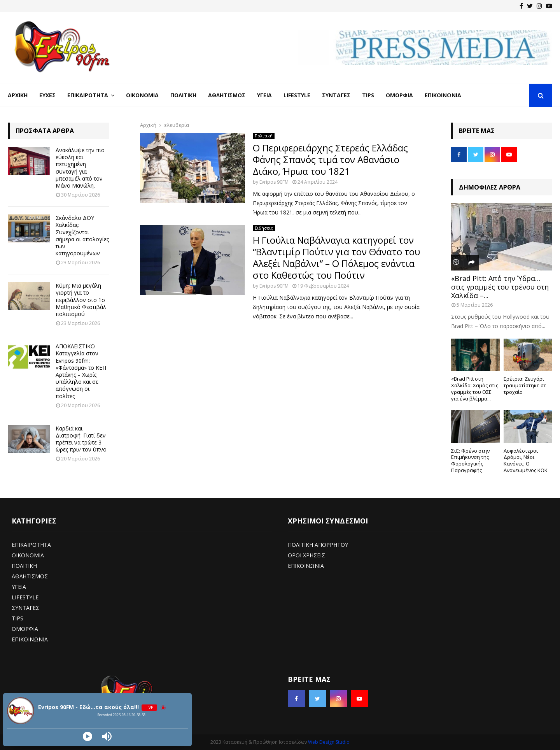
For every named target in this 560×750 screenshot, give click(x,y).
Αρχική (18, 95)
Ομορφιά (399, 95)
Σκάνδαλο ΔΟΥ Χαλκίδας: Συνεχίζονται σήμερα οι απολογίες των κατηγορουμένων (82, 235)
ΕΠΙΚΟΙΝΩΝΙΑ (30, 639)
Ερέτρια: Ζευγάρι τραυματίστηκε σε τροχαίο (525, 385)
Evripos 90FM (274, 182)
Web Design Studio (329, 742)
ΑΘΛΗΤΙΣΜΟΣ (30, 576)
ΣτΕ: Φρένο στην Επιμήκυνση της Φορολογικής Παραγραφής (470, 460)
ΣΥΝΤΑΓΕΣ (25, 608)
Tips (368, 95)
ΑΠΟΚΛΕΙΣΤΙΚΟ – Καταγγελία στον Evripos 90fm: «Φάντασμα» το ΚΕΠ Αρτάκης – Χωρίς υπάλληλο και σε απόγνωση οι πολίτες (81, 371)
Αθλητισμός (227, 95)
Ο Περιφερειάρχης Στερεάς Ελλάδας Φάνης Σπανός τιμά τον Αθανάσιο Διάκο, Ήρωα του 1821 (330, 159)
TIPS (17, 618)
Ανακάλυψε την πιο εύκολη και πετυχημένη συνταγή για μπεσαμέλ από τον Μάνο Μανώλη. (80, 168)
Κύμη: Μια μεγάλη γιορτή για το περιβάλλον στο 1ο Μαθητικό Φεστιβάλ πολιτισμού (81, 300)
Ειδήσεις (264, 228)
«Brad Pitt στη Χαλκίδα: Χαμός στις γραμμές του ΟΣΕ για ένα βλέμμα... (475, 388)
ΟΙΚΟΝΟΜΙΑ (28, 555)
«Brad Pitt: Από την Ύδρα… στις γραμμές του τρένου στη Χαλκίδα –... (500, 287)
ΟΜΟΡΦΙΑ (25, 629)
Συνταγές (336, 95)
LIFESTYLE (25, 597)
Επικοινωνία (443, 95)
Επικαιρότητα (88, 95)
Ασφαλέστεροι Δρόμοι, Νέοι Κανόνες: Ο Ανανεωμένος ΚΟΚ (526, 460)
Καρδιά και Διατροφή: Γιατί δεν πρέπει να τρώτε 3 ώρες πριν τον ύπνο (81, 439)
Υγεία (264, 95)
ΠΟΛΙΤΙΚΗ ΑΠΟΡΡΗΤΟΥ (318, 545)
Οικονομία (142, 95)
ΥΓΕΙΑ (19, 587)
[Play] (87, 736)
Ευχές (47, 95)
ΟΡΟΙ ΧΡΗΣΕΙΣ (306, 555)
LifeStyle (297, 95)
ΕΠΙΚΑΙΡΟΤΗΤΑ (31, 545)
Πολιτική (183, 95)
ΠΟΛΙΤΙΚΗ (24, 566)
